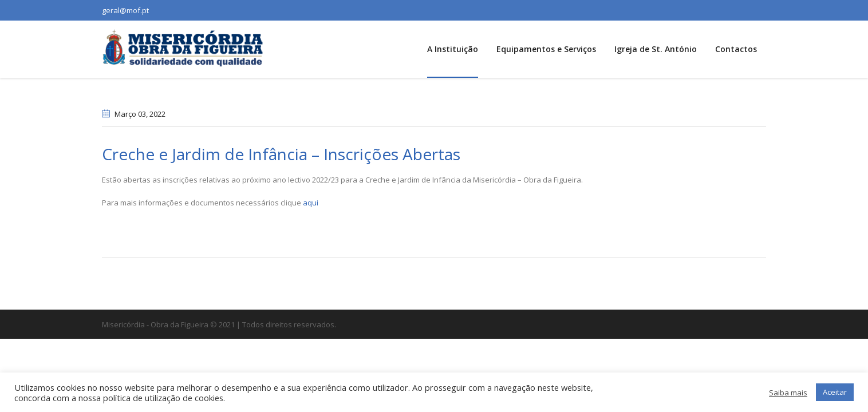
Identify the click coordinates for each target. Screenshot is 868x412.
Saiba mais (788, 393)
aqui (311, 203)
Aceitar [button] (835, 392)
